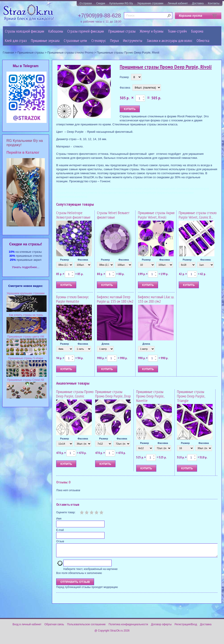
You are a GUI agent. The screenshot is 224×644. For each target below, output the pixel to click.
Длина (105, 344)
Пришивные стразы (122, 31)
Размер (124, 77)
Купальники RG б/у (121, 3)
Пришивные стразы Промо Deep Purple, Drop (113, 394)
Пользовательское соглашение (86, 627)
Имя (59, 519)
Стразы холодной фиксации (25, 31)
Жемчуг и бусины (152, 31)
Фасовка (125, 88)
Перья (114, 40)
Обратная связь (54, 627)
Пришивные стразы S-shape (26, 358)
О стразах (86, 3)
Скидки (101, 3)
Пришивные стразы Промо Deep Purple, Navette (150, 396)
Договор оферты (161, 627)
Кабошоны (56, 31)
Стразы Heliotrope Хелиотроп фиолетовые (73, 215)
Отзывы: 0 (63, 482)
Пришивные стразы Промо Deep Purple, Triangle (191, 396)
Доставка (198, 3)
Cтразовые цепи (75, 40)
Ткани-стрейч (177, 31)
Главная (8, 53)
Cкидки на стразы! (26, 244)
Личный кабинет (178, 3)
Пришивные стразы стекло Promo (70, 53)
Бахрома (197, 31)
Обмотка (203, 40)
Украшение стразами (150, 3)
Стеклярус (99, 40)
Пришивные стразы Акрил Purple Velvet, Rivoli (156, 215)
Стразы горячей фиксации (86, 31)
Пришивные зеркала (45, 40)
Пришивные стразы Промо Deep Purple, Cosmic (75, 394)
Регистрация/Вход (186, 627)
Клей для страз (16, 40)
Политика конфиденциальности (128, 627)
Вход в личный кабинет (27, 627)
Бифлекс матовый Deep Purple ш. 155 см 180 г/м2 (115, 299)
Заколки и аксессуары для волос (170, 40)
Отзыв (60, 541)
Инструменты (133, 40)
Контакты (214, 3)
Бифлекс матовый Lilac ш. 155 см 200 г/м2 (156, 299)
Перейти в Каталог (23, 152)
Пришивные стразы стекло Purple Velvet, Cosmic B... (198, 215)
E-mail (60, 530)
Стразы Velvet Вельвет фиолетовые (113, 215)
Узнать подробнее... (26, 267)
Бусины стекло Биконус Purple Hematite (72, 299)
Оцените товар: (66, 512)
